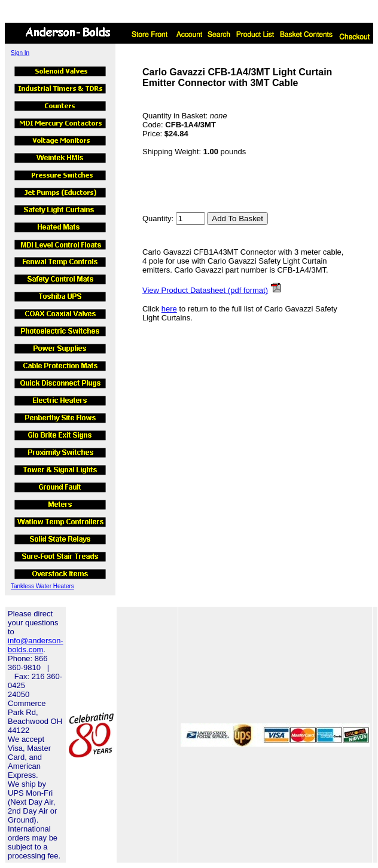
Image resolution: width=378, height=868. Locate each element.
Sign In (20, 53)
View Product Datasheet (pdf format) (205, 290)
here (169, 309)
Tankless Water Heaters (42, 586)
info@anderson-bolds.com (36, 645)
